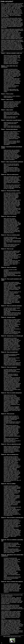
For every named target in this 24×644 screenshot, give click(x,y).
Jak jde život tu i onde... (16, 637)
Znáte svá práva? (7, 1)
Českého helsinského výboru (10, 634)
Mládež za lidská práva (13, 608)
